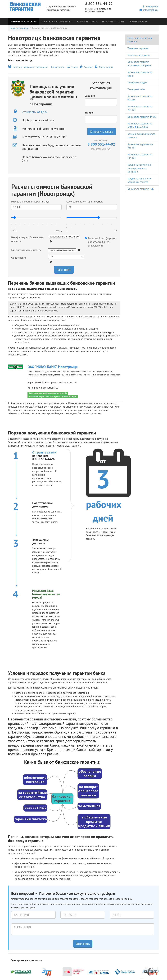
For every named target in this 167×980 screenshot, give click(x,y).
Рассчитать (64, 270)
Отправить (83, 944)
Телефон (90, 113)
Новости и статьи (113, 22)
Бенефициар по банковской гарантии (27, 239)
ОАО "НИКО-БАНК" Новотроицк (53, 367)
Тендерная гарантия (138, 48)
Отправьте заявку (44, 452)
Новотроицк (151, 7)
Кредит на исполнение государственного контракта (139, 168)
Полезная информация (57, 22)
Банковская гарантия (24, 22)
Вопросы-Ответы (87, 22)
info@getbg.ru (149, 10)
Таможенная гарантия (139, 55)
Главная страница (19, 28)
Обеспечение (19, 258)
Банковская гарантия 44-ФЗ (142, 117)
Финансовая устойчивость (26, 250)
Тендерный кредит (137, 82)
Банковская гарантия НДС (141, 189)
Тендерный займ (136, 89)
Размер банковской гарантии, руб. (31, 202)
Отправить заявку (102, 132)
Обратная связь (138, 22)
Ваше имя (90, 96)
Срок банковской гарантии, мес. (85, 202)
